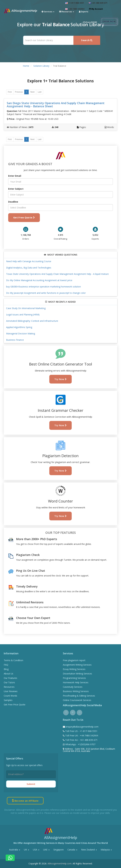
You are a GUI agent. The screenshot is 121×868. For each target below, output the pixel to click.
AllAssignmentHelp (20, 11)
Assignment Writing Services (77, 665)
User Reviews (11, 691)
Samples (8, 700)
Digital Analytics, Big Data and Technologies (29, 268)
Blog (6, 669)
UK (27, 850)
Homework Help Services (76, 682)
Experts (84, 12)
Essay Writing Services (74, 669)
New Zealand (89, 850)
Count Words (10, 696)
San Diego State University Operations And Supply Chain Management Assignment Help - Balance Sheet (56, 105)
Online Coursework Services (77, 700)
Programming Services (74, 678)
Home (26, 66)
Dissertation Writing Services (77, 674)
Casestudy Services (73, 687)
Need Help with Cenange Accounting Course (29, 261)
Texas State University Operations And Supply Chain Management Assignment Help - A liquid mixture (57, 274)
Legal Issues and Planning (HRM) (23, 315)
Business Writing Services (76, 691)
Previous (19, 92)
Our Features (10, 678)
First (10, 92)
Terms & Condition (13, 660)
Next (32, 92)
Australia (15, 850)
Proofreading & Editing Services (79, 696)
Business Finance (15, 340)
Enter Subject (16, 189)
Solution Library (41, 66)
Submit (31, 784)
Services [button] (48, 12)
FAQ (6, 665)
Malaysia (106, 850)
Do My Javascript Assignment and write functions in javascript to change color (46, 293)
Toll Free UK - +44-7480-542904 (81, 736)
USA (36, 850)
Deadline (13, 202)
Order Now (109, 21)
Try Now (61, 379)
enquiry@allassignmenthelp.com (82, 727)
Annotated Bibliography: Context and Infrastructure (32, 321)
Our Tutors (9, 682)
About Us (9, 674)
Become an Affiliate (25, 801)
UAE (46, 850)
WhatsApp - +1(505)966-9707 (80, 744)
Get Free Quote (24, 217)
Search (87, 40)
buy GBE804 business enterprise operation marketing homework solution (43, 287)
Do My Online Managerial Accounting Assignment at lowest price (39, 280)
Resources (9, 687)
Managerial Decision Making (21, 333)
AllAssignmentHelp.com (60, 863)
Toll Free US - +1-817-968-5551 (81, 731)
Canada (72, 850)
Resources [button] (67, 12)
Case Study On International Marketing (26, 308)
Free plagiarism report (74, 660)
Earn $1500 (90, 22)
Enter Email (15, 176)
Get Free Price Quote (15, 705)
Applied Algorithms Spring (19, 327)
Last (40, 92)
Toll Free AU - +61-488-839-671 (81, 740)
